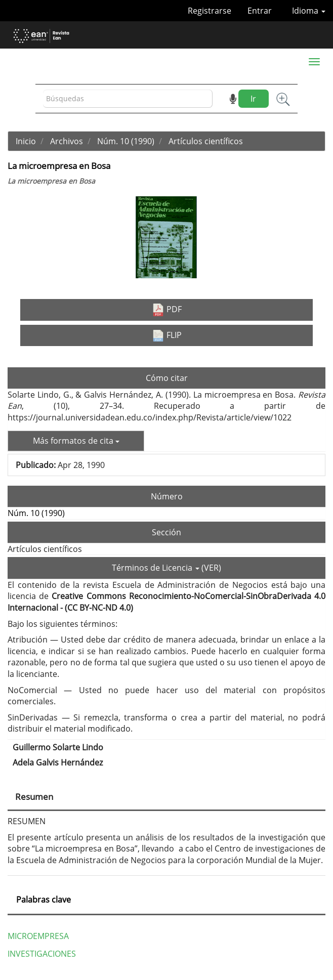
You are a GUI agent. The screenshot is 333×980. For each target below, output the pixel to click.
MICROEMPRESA (38, 936)
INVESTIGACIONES (42, 954)
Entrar (260, 11)
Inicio (26, 141)
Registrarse (210, 11)
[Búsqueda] (128, 99)
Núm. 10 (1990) (126, 141)
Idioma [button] (309, 11)
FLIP (167, 335)
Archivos (67, 141)
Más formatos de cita (76, 441)
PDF (167, 310)
